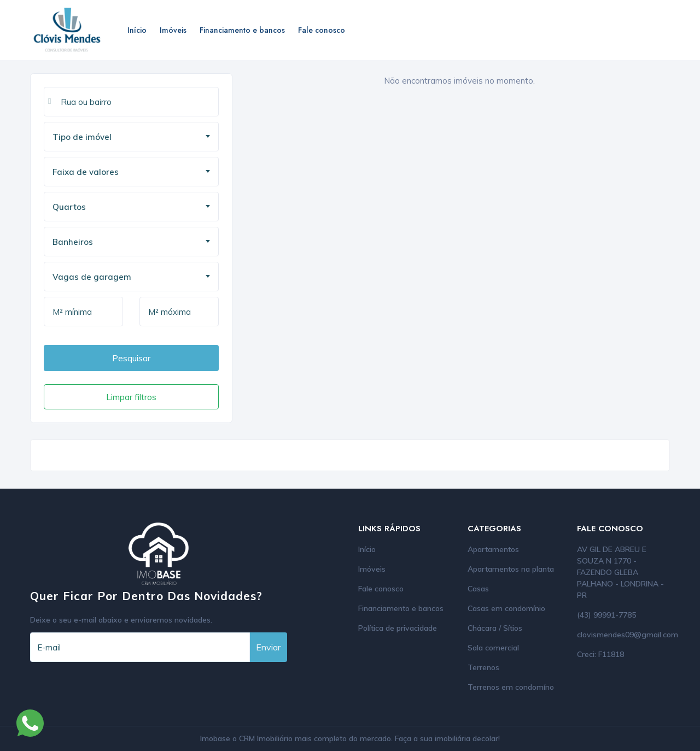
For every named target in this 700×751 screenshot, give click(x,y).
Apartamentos (493, 549)
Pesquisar (131, 358)
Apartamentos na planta (511, 569)
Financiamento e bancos (242, 30)
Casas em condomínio (506, 608)
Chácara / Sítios (495, 628)
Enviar (268, 647)
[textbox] (135, 137)
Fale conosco (322, 30)
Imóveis (173, 30)
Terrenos (483, 667)
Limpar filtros (131, 397)
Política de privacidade (398, 628)
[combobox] (131, 137)
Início (137, 30)
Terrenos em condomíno (511, 687)
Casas (478, 589)
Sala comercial (493, 648)
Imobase (216, 738)
